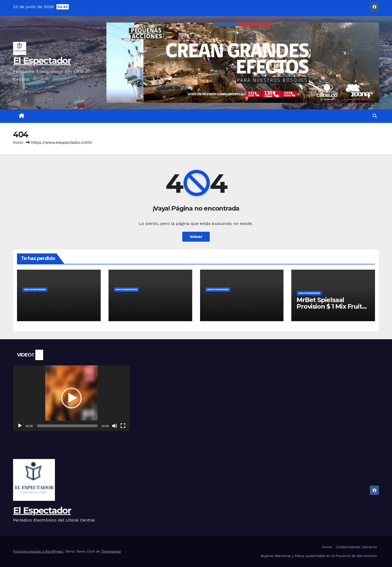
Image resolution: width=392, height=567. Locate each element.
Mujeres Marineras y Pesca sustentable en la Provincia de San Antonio (319, 556)
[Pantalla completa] (123, 426)
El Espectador (42, 61)
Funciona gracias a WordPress (38, 551)
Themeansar (111, 551)
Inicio (18, 143)
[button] (375, 116)
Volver (196, 237)
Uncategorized (35, 289)
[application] (71, 398)
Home (327, 547)
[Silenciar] (115, 426)
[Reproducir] (20, 426)
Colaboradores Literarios (356, 547)
